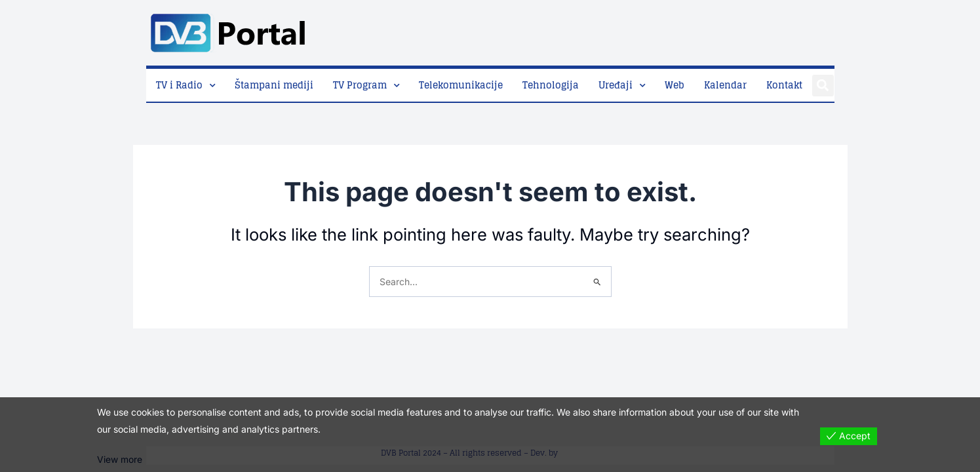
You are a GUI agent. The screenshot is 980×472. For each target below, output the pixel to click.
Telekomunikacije (461, 85)
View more (120, 460)
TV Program (360, 85)
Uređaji (616, 85)
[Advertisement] (596, 30)
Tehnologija (551, 85)
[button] (823, 86)
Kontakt (784, 85)
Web (675, 85)
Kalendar (725, 85)
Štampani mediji (274, 85)
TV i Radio (179, 85)
